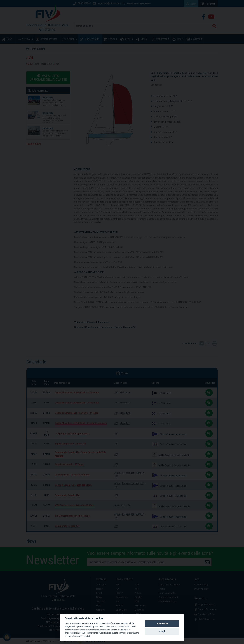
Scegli (162, 631)
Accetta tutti (162, 623)
